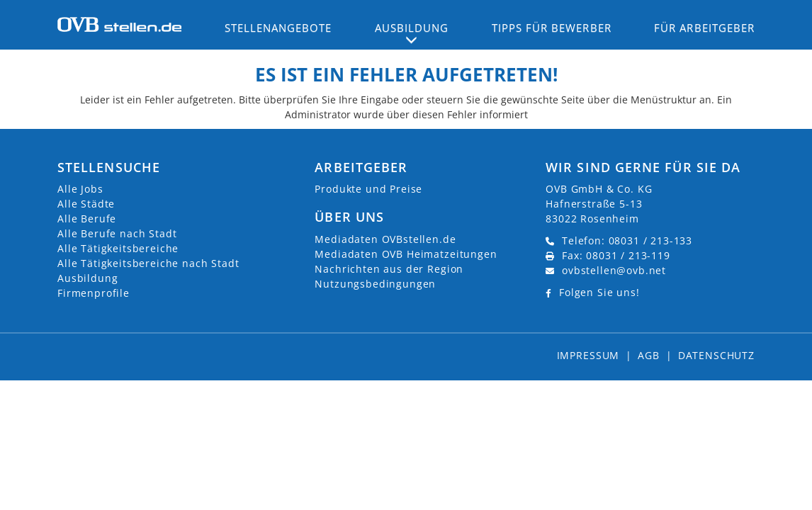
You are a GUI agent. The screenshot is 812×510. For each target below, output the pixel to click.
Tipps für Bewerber (552, 28)
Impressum (588, 355)
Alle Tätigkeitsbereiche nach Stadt (148, 263)
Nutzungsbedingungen (375, 284)
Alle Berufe (87, 219)
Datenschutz (716, 355)
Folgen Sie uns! (599, 292)
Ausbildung (88, 278)
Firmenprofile (94, 293)
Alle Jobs (80, 189)
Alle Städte (86, 204)
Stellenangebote (278, 28)
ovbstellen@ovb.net (614, 270)
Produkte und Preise (368, 189)
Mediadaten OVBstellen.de (385, 239)
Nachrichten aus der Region (389, 269)
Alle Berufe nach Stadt (117, 233)
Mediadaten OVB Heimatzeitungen (406, 254)
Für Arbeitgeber (704, 28)
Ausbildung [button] (412, 28)
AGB (649, 355)
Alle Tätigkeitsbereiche (118, 248)
